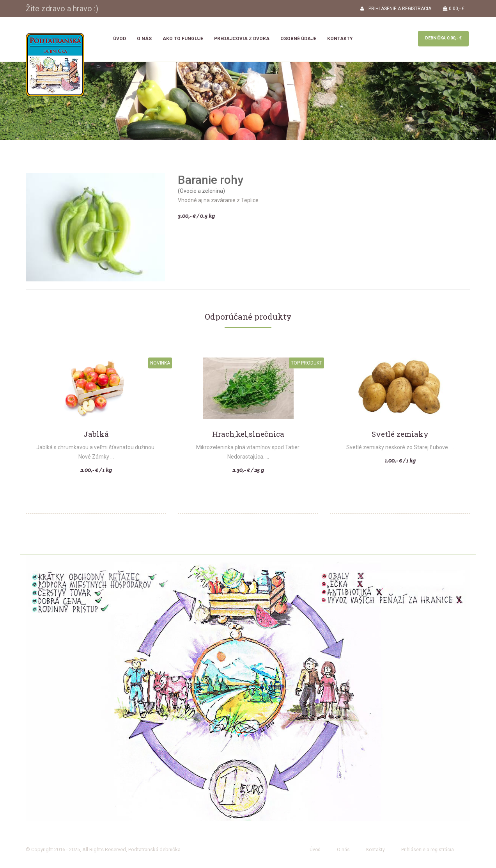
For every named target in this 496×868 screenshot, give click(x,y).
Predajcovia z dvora (242, 39)
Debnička (443, 38)
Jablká (96, 434)
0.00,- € (454, 9)
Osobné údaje (298, 39)
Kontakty (340, 39)
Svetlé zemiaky (400, 434)
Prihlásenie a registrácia (428, 850)
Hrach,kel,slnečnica (248, 434)
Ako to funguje (183, 39)
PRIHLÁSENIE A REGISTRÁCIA (396, 9)
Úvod (120, 39)
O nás (144, 39)
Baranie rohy (211, 180)
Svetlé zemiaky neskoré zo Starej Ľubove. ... (400, 447)
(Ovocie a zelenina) (201, 191)
